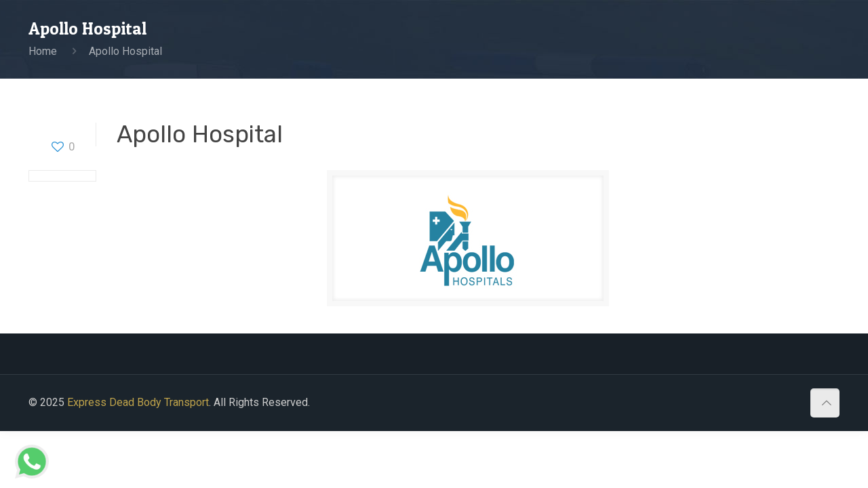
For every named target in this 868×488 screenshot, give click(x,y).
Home (43, 51)
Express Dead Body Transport (138, 402)
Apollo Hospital (125, 51)
